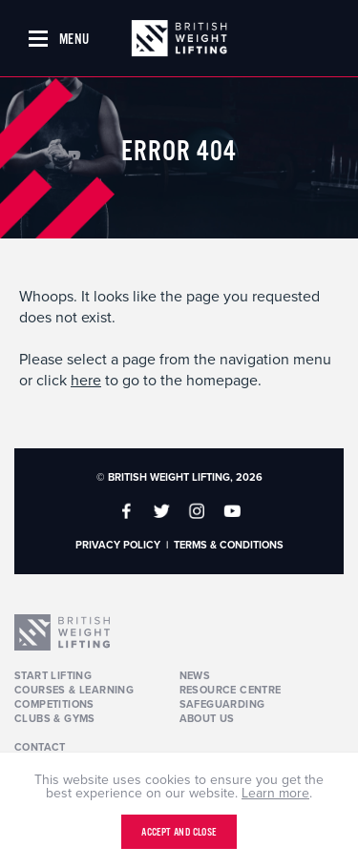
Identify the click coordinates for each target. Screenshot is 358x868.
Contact (40, 747)
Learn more (275, 793)
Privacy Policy (118, 545)
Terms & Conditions (229, 545)
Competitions (54, 704)
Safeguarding (222, 704)
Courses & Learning (74, 690)
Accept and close (179, 833)
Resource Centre (231, 690)
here (86, 381)
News (195, 676)
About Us (207, 719)
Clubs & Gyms (55, 719)
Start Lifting (53, 676)
